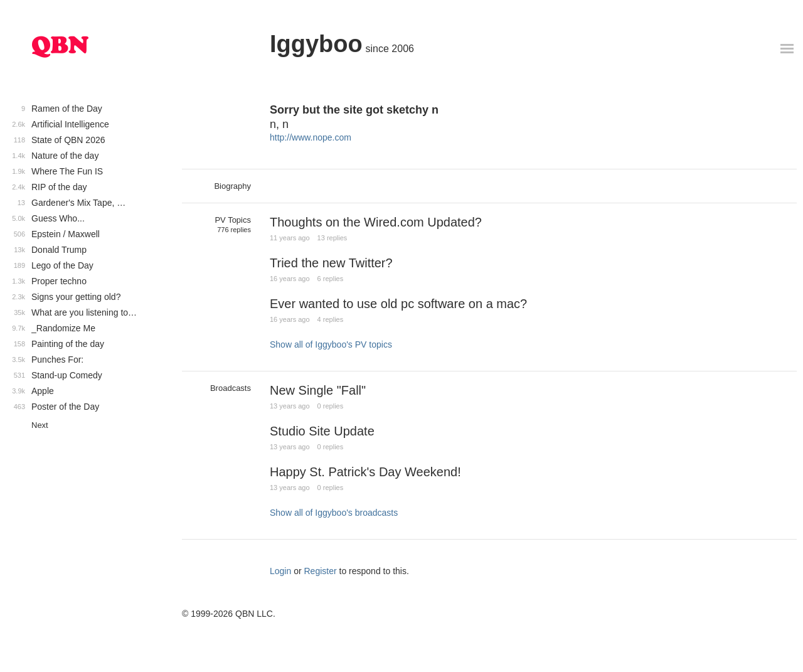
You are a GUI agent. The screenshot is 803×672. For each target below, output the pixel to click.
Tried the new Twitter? (331, 263)
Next (40, 425)
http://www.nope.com (311, 137)
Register (321, 571)
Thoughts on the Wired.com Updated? (376, 222)
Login (280, 571)
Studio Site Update (322, 431)
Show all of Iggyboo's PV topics (331, 344)
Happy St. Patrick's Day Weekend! (365, 472)
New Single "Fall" (318, 390)
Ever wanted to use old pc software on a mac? (398, 304)
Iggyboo (316, 44)
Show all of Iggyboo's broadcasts (334, 513)
